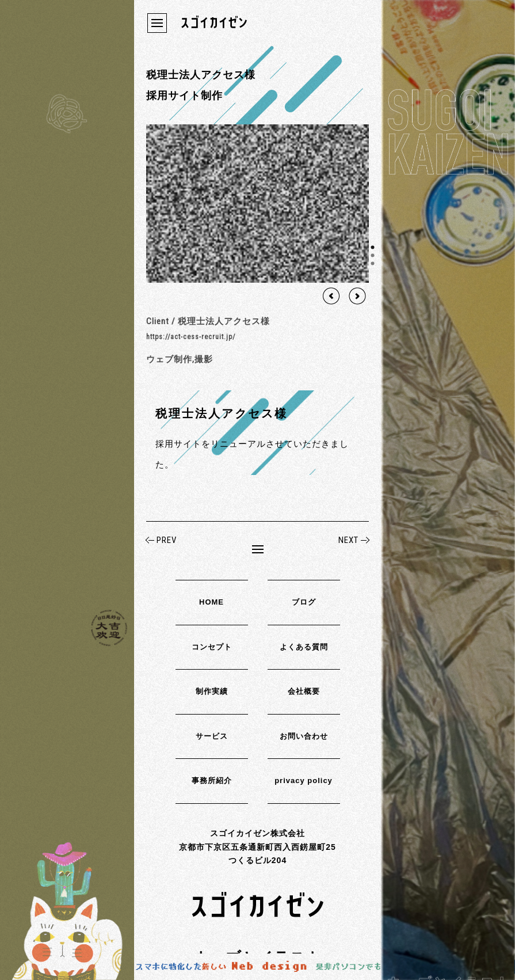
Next (357, 296)
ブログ (304, 602)
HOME (211, 602)
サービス (212, 736)
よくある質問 (304, 647)
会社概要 (304, 691)
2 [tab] (373, 255)
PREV (167, 540)
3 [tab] (373, 263)
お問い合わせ (304, 736)
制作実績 (212, 691)
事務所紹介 (212, 780)
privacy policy (304, 780)
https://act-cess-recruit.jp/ (191, 337)
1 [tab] (373, 247)
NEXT (348, 540)
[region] (257, 204)
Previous (331, 296)
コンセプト (212, 647)
